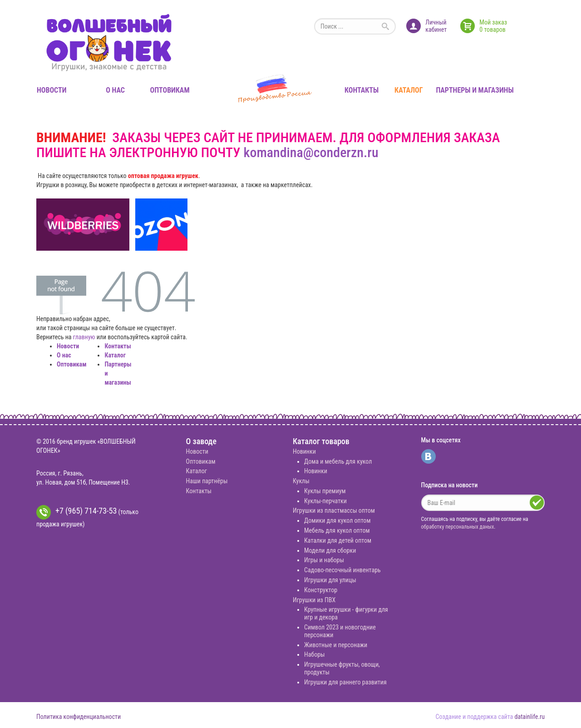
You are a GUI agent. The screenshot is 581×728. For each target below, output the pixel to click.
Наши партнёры (207, 481)
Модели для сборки (330, 550)
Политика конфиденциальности (79, 717)
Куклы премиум (325, 491)
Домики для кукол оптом (337, 520)
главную (84, 337)
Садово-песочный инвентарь (342, 570)
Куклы (301, 481)
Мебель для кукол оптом (337, 530)
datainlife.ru (530, 717)
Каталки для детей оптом (338, 540)
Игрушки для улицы (330, 580)
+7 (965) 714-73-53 (76, 512)
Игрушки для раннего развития (345, 682)
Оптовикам (170, 90)
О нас (115, 90)
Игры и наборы (324, 560)
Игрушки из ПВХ (314, 600)
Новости (52, 90)
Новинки (304, 451)
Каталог (409, 90)
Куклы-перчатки (325, 501)
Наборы (315, 654)
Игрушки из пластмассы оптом (334, 510)
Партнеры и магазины (475, 90)
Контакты (362, 90)
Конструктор (321, 590)
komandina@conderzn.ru (311, 152)
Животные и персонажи (336, 645)
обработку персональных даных (458, 527)
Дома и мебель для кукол (338, 461)
